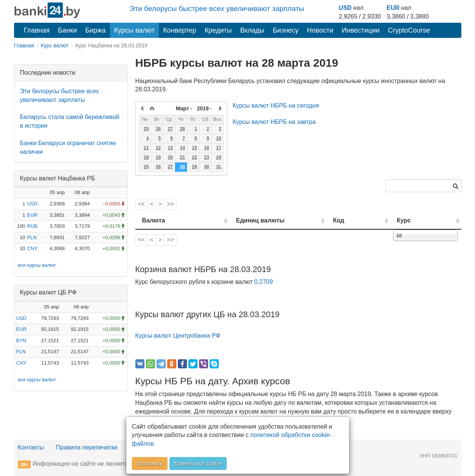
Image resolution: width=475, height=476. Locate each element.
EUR (393, 8)
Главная (37, 30)
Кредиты (218, 30)
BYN (21, 341)
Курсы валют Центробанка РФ (178, 336)
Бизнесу (286, 30)
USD (345, 8)
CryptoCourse (409, 30)
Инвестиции (361, 30)
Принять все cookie (198, 463)
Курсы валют (134, 30)
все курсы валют (37, 265)
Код (360, 220)
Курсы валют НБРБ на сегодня (276, 106)
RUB (32, 226)
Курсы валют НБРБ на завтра (274, 122)
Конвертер (180, 30)
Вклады (252, 30)
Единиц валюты (245, 220)
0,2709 (264, 282)
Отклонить (150, 463)
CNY (32, 248)
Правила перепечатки (87, 447)
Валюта (154, 220)
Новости (320, 30)
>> (170, 204)
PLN (32, 237)
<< (142, 204)
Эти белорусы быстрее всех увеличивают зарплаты (217, 9)
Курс (415, 220)
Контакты (31, 447)
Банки (67, 30)
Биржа (96, 30)
